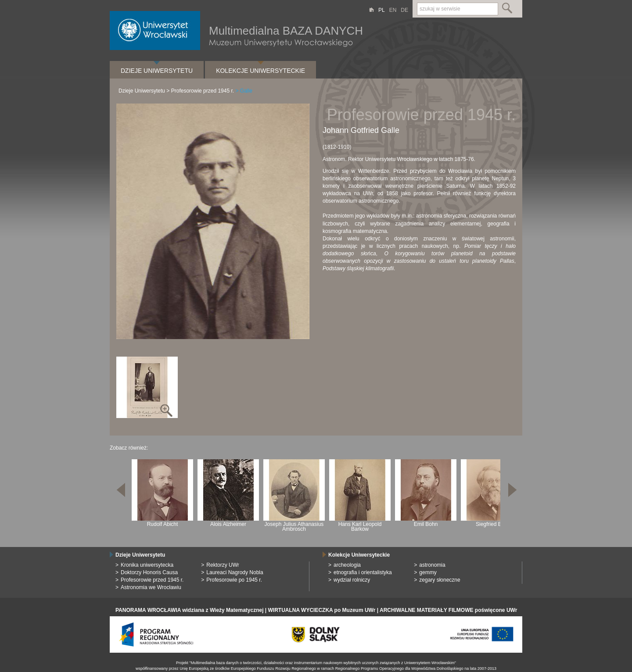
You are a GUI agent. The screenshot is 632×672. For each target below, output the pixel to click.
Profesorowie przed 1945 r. (203, 91)
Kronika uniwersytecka (147, 565)
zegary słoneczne (440, 580)
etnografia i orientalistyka (363, 572)
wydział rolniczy (352, 580)
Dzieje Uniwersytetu (157, 71)
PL (382, 10)
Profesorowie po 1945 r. (234, 580)
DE (404, 10)
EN (393, 10)
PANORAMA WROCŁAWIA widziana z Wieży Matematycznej (189, 610)
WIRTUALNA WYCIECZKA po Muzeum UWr (322, 610)
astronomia (432, 565)
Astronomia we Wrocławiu (151, 587)
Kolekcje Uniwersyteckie (260, 71)
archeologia (347, 565)
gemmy (428, 572)
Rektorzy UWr (223, 565)
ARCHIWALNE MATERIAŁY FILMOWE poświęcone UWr (448, 610)
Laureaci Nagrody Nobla (235, 572)
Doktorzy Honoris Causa (149, 572)
